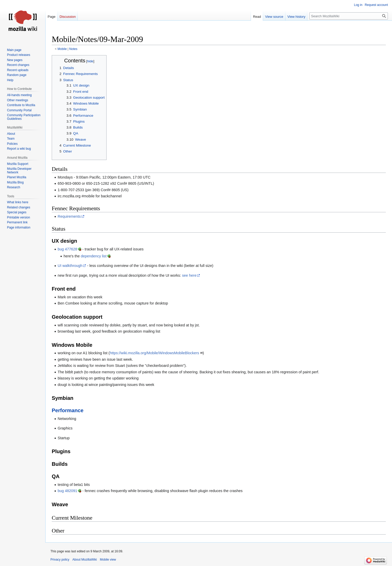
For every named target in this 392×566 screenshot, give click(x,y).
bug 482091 (67, 491)
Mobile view (108, 560)
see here (189, 275)
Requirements (69, 216)
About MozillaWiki (85, 560)
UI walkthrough (70, 266)
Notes (73, 49)
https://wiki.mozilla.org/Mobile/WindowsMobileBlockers (154, 353)
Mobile (62, 49)
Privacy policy (60, 560)
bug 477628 (67, 249)
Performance (68, 410)
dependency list (94, 256)
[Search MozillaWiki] (349, 16)
